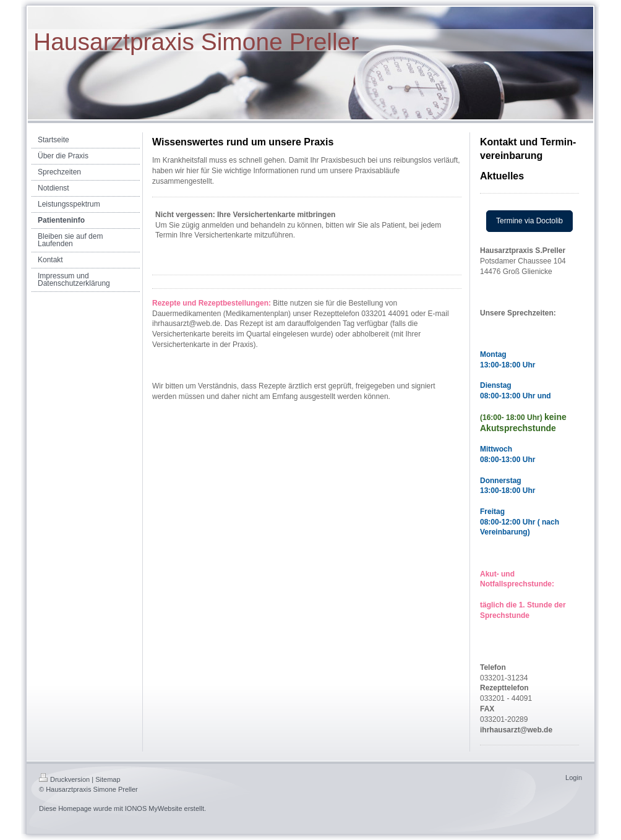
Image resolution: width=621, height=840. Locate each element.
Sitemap (108, 779)
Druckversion (64, 779)
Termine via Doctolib (529, 221)
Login (574, 778)
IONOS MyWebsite (154, 808)
